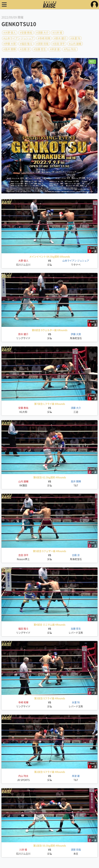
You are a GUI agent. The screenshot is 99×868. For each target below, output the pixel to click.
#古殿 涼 (25, 49)
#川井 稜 (57, 33)
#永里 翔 (75, 38)
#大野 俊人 (10, 33)
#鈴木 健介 (60, 38)
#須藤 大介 (42, 33)
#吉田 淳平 (59, 44)
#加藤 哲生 (40, 49)
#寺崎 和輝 (44, 38)
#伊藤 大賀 (10, 44)
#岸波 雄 (55, 49)
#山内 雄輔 (75, 44)
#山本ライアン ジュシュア (19, 38)
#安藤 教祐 (26, 33)
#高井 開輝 (10, 49)
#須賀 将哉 (42, 44)
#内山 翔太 (70, 49)
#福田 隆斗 (26, 44)
